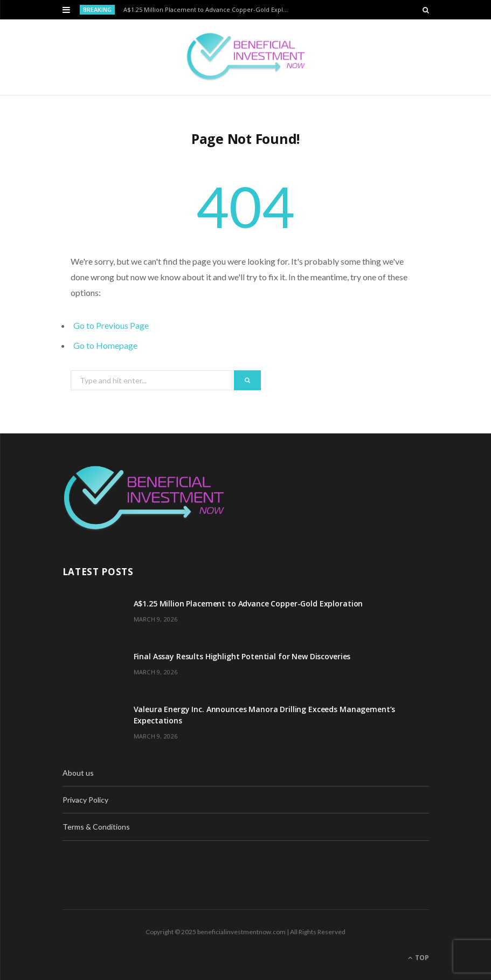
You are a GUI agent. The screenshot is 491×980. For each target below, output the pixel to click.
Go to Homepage (105, 345)
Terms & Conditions (96, 827)
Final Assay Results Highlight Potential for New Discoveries (242, 656)
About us (78, 773)
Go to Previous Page (111, 325)
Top (419, 958)
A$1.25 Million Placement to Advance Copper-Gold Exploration (210, 10)
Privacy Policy (85, 800)
